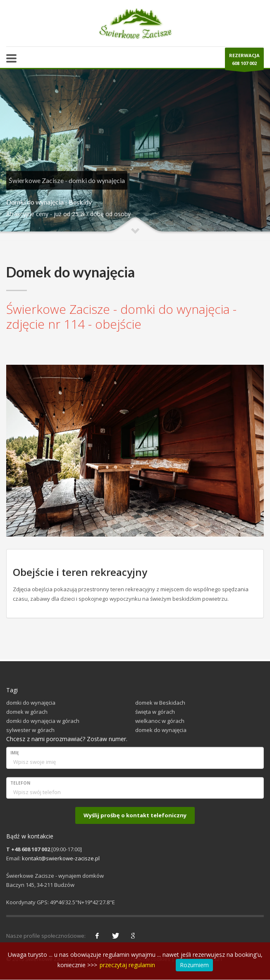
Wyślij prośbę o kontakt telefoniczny (135, 815)
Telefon (20, 783)
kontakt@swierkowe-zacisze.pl (61, 858)
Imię (15, 753)
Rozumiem (194, 965)
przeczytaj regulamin (127, 965)
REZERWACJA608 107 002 (244, 61)
